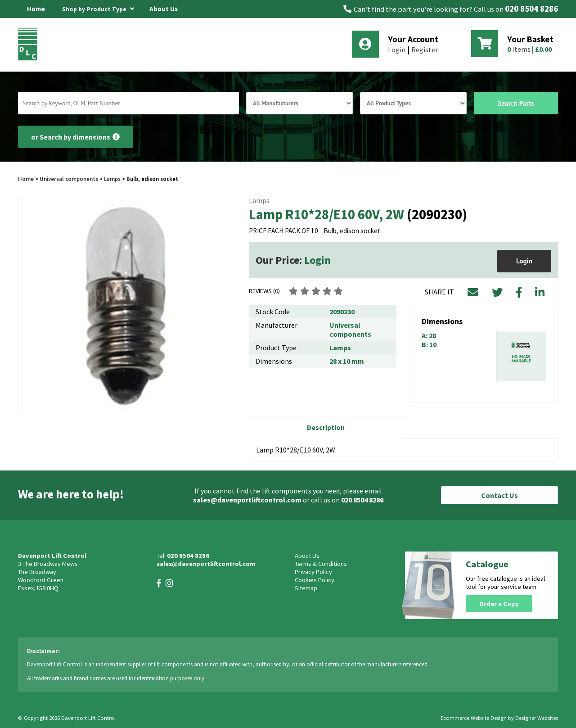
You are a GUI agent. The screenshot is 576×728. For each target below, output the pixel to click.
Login (397, 50)
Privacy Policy (313, 572)
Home (36, 9)
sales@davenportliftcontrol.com (247, 500)
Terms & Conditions (321, 564)
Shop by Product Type (98, 8)
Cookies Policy (315, 580)
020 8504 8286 (531, 9)
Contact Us (499, 495)
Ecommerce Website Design (474, 718)
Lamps (112, 179)
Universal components (69, 179)
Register (425, 50)
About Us (164, 9)
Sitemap (306, 588)
